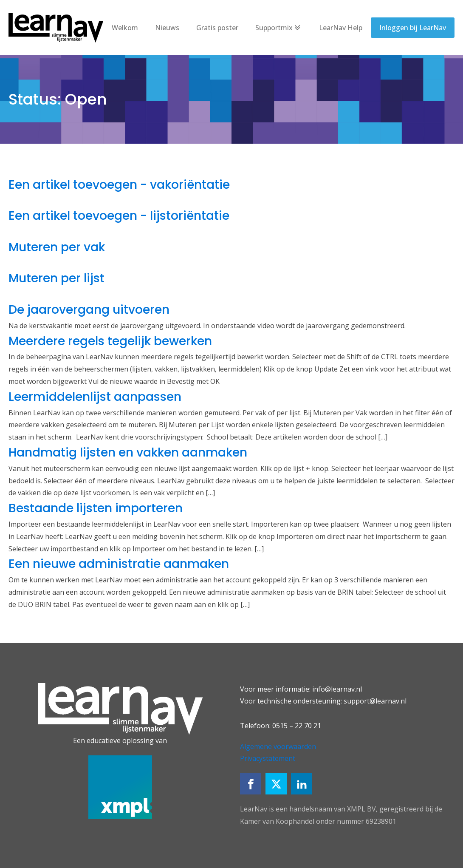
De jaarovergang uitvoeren (89, 310)
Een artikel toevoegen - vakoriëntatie (119, 185)
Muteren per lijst (56, 278)
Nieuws (167, 28)
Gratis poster (217, 28)
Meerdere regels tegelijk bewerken (110, 341)
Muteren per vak (57, 247)
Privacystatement (268, 758)
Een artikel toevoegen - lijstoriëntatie (119, 216)
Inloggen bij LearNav (413, 28)
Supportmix (279, 28)
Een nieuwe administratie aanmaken (119, 564)
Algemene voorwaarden (278, 746)
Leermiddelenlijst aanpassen (95, 397)
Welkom (125, 28)
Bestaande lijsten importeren (96, 508)
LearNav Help (341, 28)
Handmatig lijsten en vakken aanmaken (128, 452)
